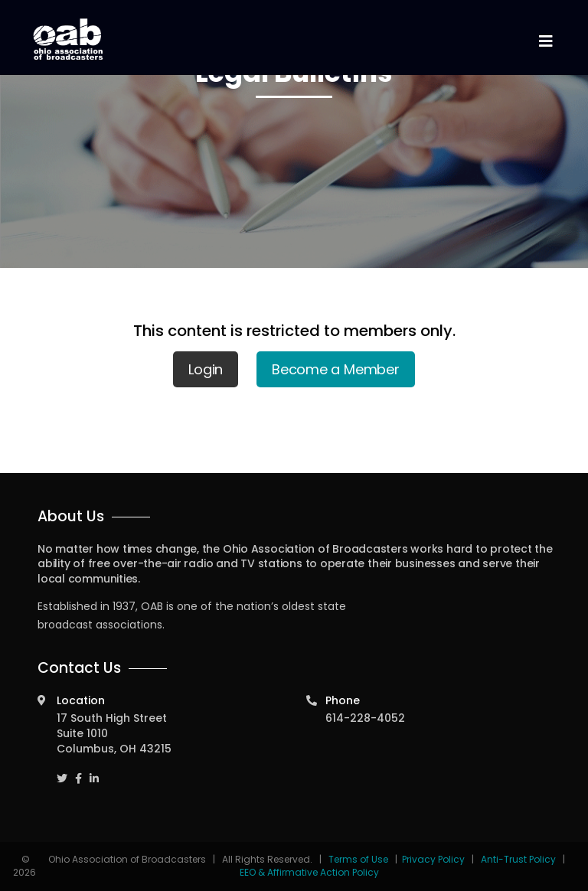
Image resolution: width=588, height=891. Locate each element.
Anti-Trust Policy (518, 859)
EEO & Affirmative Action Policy (309, 872)
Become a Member (336, 369)
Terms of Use (359, 859)
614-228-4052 (365, 718)
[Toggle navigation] (545, 42)
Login (206, 369)
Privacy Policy (433, 859)
